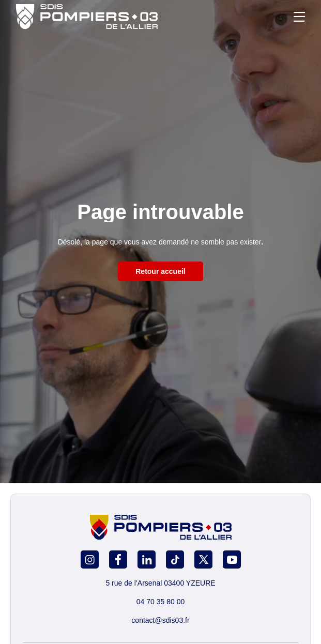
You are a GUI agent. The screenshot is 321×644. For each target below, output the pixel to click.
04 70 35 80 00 (160, 602)
